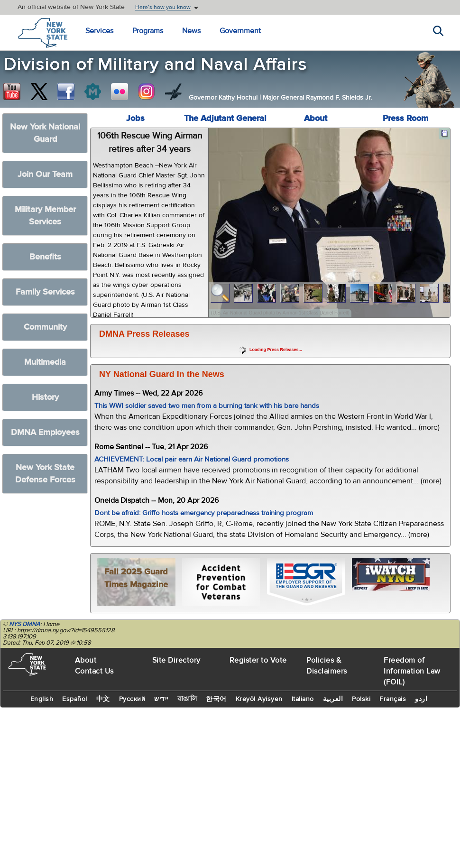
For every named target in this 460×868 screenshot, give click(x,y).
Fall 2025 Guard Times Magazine (136, 578)
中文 (103, 699)
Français (393, 699)
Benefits (45, 257)
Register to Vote (258, 660)
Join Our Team (45, 174)
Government (240, 31)
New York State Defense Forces (45, 474)
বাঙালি (187, 699)
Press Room (405, 118)
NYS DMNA (25, 624)
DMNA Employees (45, 432)
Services (99, 31)
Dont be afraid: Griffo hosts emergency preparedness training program (204, 513)
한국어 (216, 699)
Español (75, 699)
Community (45, 327)
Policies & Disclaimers (327, 666)
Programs (148, 31)
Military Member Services (45, 216)
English (42, 699)
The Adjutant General (225, 118)
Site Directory (176, 660)
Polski (361, 699)
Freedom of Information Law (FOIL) (412, 671)
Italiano (303, 699)
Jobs (135, 118)
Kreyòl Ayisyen (259, 699)
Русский (132, 699)
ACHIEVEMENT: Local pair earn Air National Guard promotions (192, 459)
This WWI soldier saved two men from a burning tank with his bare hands (207, 406)
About (316, 118)
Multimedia (45, 362)
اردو (421, 699)
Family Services (45, 292)
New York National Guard (45, 133)
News (191, 31)
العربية (333, 699)
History (45, 397)
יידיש (161, 699)
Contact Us (94, 671)
